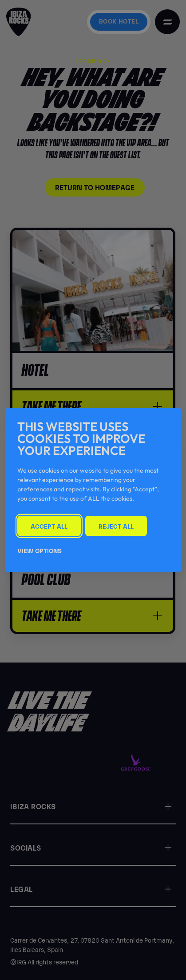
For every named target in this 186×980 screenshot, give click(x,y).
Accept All (49, 526)
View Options (40, 550)
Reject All (116, 526)
